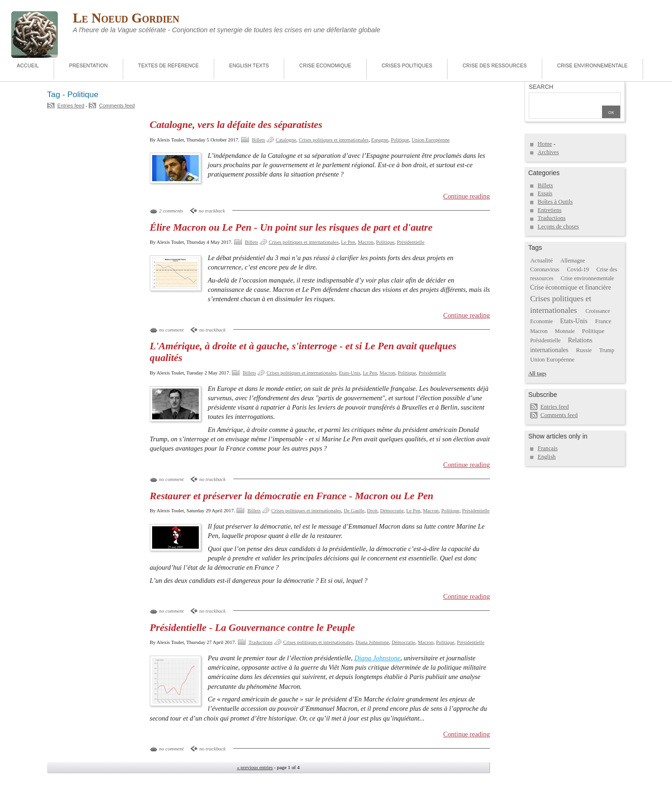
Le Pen (348, 242)
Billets (259, 140)
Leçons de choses (558, 226)
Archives (548, 152)
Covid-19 (578, 269)
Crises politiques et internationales (334, 140)
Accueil (28, 65)
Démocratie (392, 510)
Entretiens (549, 210)
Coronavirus (545, 269)
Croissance (598, 311)
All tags (537, 374)
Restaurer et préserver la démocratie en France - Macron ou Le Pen (292, 496)
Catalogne (286, 140)
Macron (366, 242)
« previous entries (255, 767)
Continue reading (467, 196)
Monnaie (565, 331)
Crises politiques (407, 65)
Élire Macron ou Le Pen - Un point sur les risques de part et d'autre (291, 227)
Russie (584, 350)
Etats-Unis (350, 373)
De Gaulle (354, 510)
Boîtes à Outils (555, 202)
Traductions (261, 642)
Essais (545, 193)
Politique (400, 140)
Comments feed (117, 106)
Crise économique (325, 65)
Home (545, 144)
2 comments (171, 211)
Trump (607, 350)
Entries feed (71, 106)
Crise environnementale (592, 65)
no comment (171, 330)
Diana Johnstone (372, 642)
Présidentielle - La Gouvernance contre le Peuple (252, 628)
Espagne (380, 140)
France (603, 321)
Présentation (88, 65)
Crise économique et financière (570, 287)
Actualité (542, 260)
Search (541, 87)
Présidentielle (410, 242)
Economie (542, 321)
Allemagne (573, 261)
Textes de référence (168, 65)
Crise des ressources (494, 65)
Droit (372, 510)
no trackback (212, 211)
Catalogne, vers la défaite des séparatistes (236, 125)
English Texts (249, 65)
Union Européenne (431, 140)
